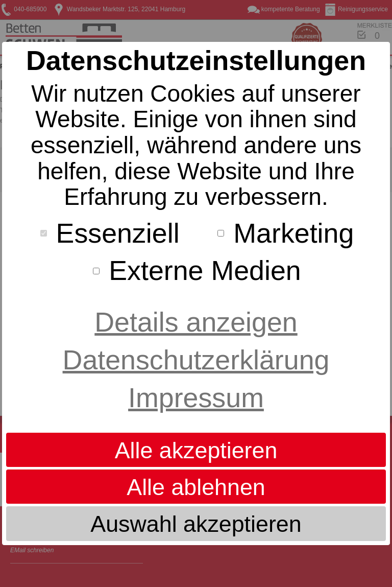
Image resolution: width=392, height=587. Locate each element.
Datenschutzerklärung (196, 360)
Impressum (196, 397)
